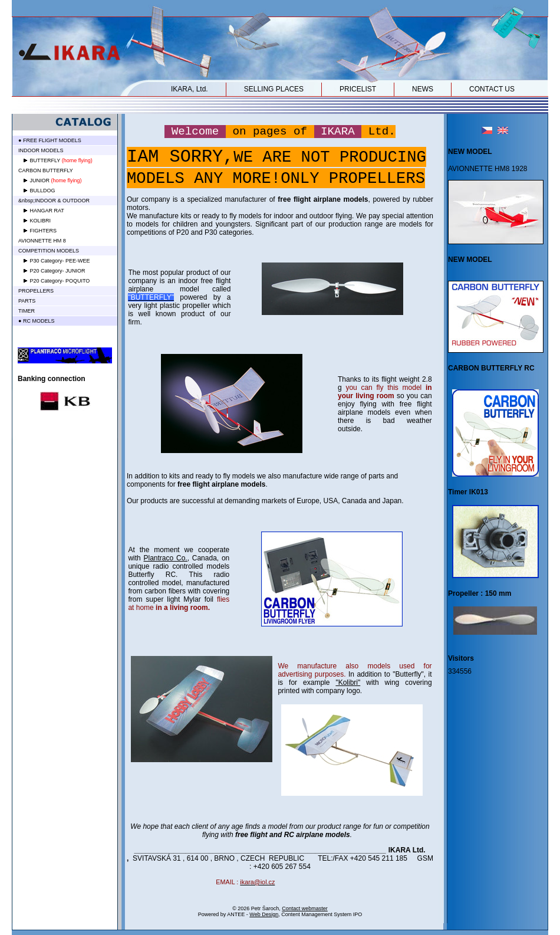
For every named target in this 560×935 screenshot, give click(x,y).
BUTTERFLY (45, 160)
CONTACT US (492, 89)
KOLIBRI (41, 221)
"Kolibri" (348, 683)
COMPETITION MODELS (49, 251)
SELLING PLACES (274, 89)
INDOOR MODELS (41, 150)
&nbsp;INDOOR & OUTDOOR (54, 201)
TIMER (27, 311)
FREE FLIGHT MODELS (52, 140)
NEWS (423, 89)
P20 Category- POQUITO (60, 281)
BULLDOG (43, 191)
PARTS (27, 301)
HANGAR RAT (47, 211)
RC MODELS (39, 321)
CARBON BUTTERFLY (46, 170)
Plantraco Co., (167, 558)
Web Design (264, 914)
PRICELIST (358, 89)
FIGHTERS (44, 231)
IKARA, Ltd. (190, 89)
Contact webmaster (305, 908)
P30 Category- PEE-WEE (60, 261)
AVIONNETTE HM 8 (42, 241)
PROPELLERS (36, 291)
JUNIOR (40, 181)
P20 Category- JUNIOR (58, 271)
